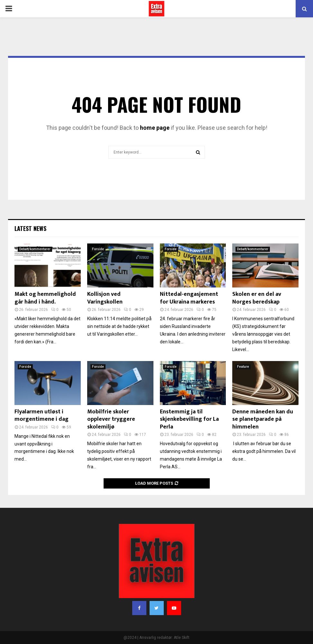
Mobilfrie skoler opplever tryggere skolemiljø (111, 419)
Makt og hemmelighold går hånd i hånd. (45, 298)
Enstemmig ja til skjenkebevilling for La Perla (189, 419)
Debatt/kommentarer (35, 249)
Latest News (30, 228)
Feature (243, 367)
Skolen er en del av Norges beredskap (257, 298)
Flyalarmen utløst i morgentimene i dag (41, 415)
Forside (98, 249)
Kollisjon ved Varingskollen (105, 298)
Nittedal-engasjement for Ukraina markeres (189, 298)
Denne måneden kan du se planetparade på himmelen (263, 419)
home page (155, 128)
